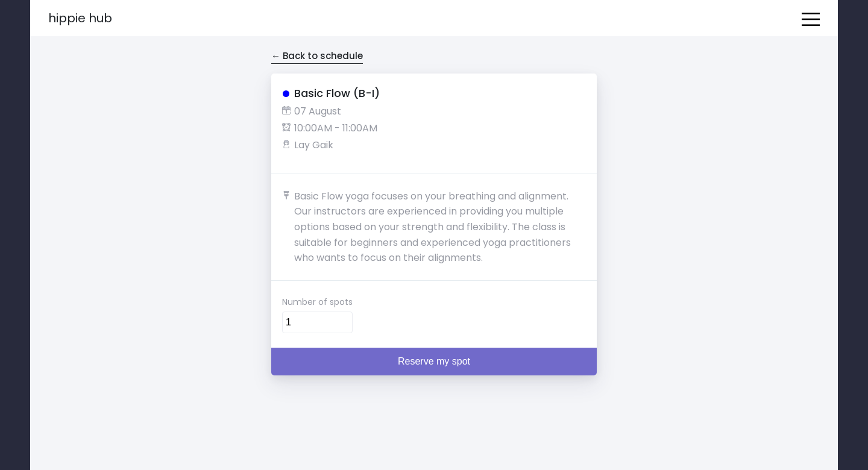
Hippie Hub (80, 18)
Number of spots (317, 302)
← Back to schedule (317, 56)
